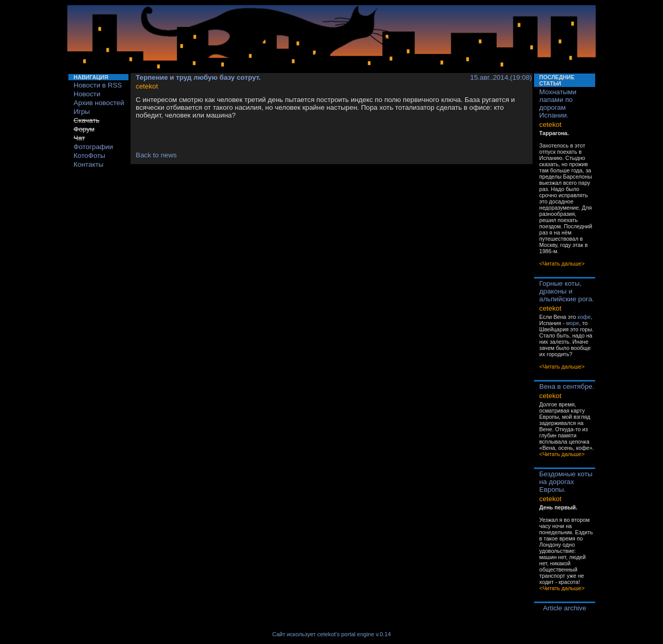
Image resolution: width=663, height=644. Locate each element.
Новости (87, 94)
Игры (82, 112)
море (573, 323)
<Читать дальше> (562, 264)
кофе (584, 317)
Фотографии (93, 147)
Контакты (89, 164)
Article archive (565, 608)
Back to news (156, 155)
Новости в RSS (98, 85)
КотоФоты (89, 156)
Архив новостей (99, 103)
